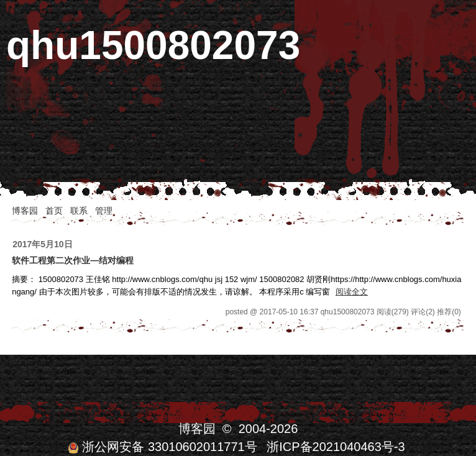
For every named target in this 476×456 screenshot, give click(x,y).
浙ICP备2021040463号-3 (336, 447)
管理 (104, 211)
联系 (79, 211)
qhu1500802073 (153, 45)
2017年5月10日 (43, 244)
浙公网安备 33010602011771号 (162, 447)
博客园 (25, 211)
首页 (54, 211)
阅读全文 (352, 292)
